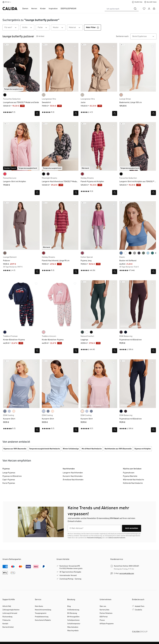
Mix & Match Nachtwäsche (92, 449)
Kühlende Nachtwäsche (133, 483)
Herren (34, 9)
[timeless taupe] (121, 95)
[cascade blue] (148, 253)
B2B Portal (104, 617)
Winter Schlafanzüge (71, 449)
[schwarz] (130, 253)
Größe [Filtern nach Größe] (28, 28)
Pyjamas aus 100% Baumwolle (15, 449)
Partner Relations (106, 613)
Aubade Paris (140, 606)
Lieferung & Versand (10, 613)
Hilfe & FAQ (7, 606)
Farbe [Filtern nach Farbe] (44, 28)
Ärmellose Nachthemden (73, 480)
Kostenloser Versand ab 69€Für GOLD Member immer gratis (71, 567)
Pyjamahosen (129, 473)
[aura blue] (5, 411)
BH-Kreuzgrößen (73, 617)
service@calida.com (127, 573)
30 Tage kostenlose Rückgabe (70, 572)
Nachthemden (69, 469)
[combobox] (118, 9)
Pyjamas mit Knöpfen (143, 449)
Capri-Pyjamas (9, 480)
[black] (5, 95)
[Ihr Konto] (149, 9)
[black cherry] (48, 174)
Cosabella (138, 610)
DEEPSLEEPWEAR (68, 9)
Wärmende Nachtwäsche (133, 480)
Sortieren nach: (122, 36)
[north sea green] (152, 253)
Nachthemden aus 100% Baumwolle (118, 449)
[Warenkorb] (154, 9)
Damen (25, 9)
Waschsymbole (73, 631)
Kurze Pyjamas (9, 483)
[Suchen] (135, 9)
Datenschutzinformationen (117, 538)
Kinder (43, 9)
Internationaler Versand (68, 575)
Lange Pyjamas (9, 473)
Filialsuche (6, 620)
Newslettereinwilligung (94, 538)
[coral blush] (44, 332)
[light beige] (44, 95)
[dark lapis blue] (126, 332)
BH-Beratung (72, 613)
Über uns (103, 606)
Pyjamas (6, 469)
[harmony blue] (9, 411)
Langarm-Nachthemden (73, 473)
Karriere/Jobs (104, 610)
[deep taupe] (5, 253)
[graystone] (139, 253)
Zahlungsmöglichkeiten (11, 610)
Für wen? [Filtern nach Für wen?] (12, 28)
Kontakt (5, 624)
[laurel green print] (143, 253)
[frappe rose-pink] (14, 411)
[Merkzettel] (144, 9)
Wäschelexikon (73, 627)
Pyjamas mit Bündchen (12, 476)
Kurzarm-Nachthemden (73, 476)
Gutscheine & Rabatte (43, 620)
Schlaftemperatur (74, 624)
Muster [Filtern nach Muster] (59, 28)
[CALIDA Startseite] (10, 9)
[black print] (44, 174)
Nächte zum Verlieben (132, 469)
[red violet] (82, 253)
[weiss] (126, 253)
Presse (102, 620)
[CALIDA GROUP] (144, 636)
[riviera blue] (121, 253)
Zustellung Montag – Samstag (70, 579)
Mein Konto (39, 606)
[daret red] (5, 174)
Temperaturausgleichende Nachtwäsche (45, 449)
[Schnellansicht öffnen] (37, 113)
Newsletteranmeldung (43, 610)
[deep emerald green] (82, 332)
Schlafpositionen (73, 620)
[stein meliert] (135, 253)
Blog (69, 606)
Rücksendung (7, 617)
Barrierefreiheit (8, 627)
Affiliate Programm (107, 624)
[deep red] (82, 174)
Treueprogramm (41, 613)
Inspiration (53, 9)
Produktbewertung (42, 617)
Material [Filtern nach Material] (76, 28)
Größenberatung (73, 610)
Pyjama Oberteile (130, 476)
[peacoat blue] (5, 332)
